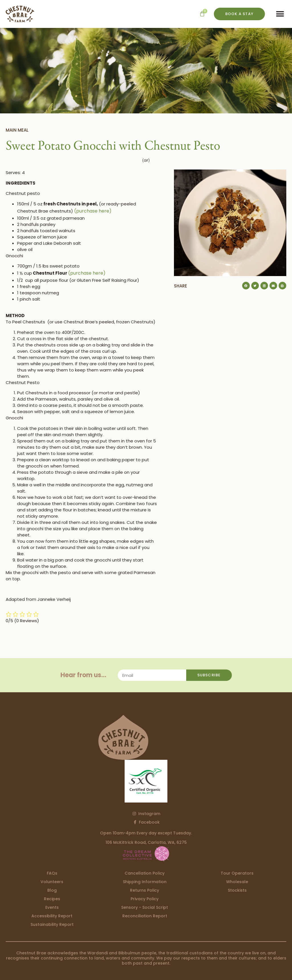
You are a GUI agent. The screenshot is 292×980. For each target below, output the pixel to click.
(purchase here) (93, 211)
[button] (280, 14)
